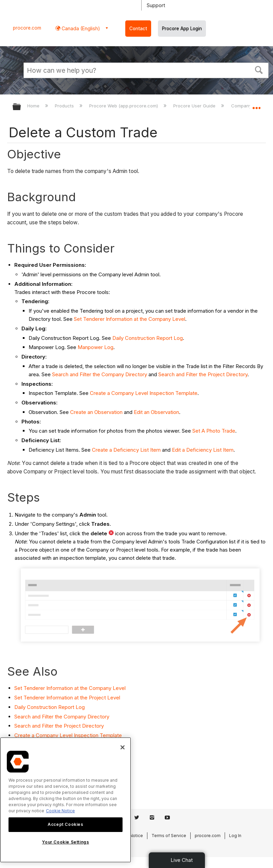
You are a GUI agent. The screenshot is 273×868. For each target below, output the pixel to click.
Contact (138, 29)
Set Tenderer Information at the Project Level (67, 698)
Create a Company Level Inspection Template (144, 393)
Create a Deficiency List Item (126, 450)
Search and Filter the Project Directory (203, 374)
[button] (259, 69)
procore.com (27, 28)
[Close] (123, 747)
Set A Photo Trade (214, 431)
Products (65, 106)
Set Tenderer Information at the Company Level (130, 319)
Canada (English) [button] (80, 28)
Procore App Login (182, 29)
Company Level (248, 106)
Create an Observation (96, 412)
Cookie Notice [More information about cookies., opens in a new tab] (60, 811)
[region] (66, 800)
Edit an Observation (156, 412)
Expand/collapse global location (256, 105)
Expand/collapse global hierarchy (21, 107)
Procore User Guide (195, 106)
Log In (235, 836)
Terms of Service (169, 836)
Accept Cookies (65, 824)
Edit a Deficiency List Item (203, 450)
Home (34, 106)
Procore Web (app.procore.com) (124, 106)
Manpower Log (95, 347)
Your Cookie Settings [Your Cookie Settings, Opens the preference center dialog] (65, 842)
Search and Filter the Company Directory (100, 374)
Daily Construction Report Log (148, 338)
